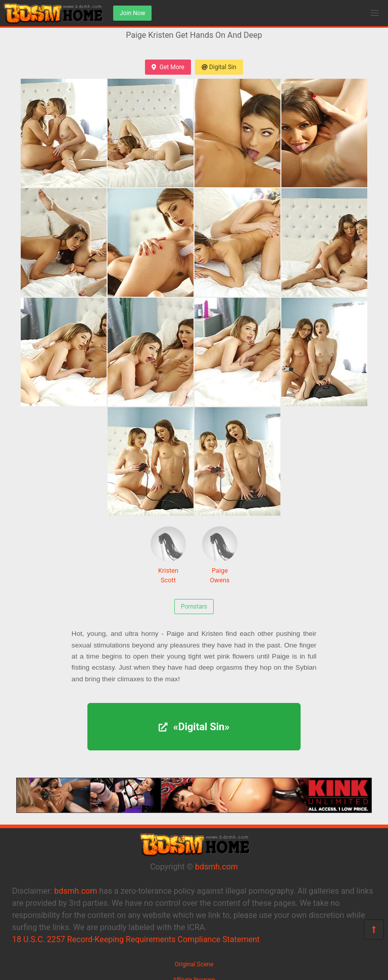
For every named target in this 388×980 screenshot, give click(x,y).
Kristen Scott (168, 555)
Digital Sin (219, 67)
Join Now (132, 13)
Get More (168, 67)
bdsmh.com (216, 867)
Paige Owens (220, 555)
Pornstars (194, 607)
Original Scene (194, 964)
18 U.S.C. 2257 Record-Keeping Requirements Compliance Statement (136, 939)
